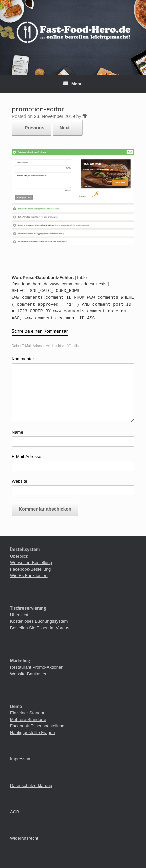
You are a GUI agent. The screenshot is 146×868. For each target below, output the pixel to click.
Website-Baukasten (29, 674)
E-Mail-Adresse (26, 456)
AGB (14, 812)
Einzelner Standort (28, 713)
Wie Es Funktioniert (29, 575)
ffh (85, 116)
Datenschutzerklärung (31, 785)
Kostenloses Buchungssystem (39, 621)
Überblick (19, 556)
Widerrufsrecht (24, 838)
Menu (73, 84)
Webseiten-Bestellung (31, 562)
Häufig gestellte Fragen (32, 733)
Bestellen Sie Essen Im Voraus (40, 628)
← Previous (31, 128)
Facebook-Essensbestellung (37, 726)
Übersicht (19, 615)
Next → (68, 128)
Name (17, 432)
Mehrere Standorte (28, 720)
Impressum (21, 759)
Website (19, 481)
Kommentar (23, 359)
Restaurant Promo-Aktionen (37, 667)
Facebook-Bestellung (30, 569)
